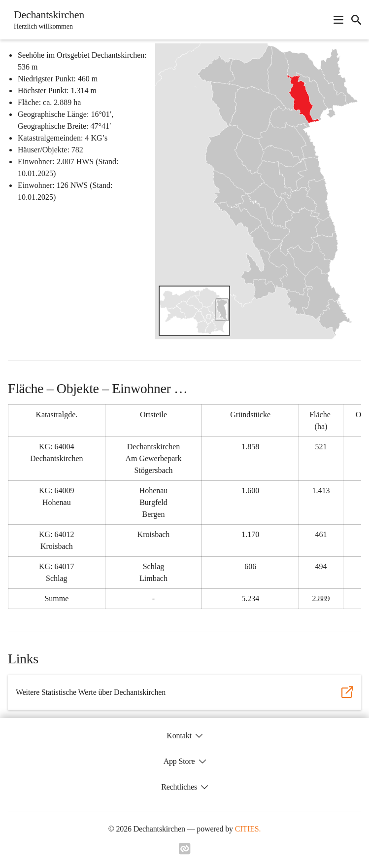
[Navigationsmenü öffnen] (338, 20)
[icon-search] (356, 20)
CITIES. (248, 829)
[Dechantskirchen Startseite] (46, 20)
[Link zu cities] (185, 852)
